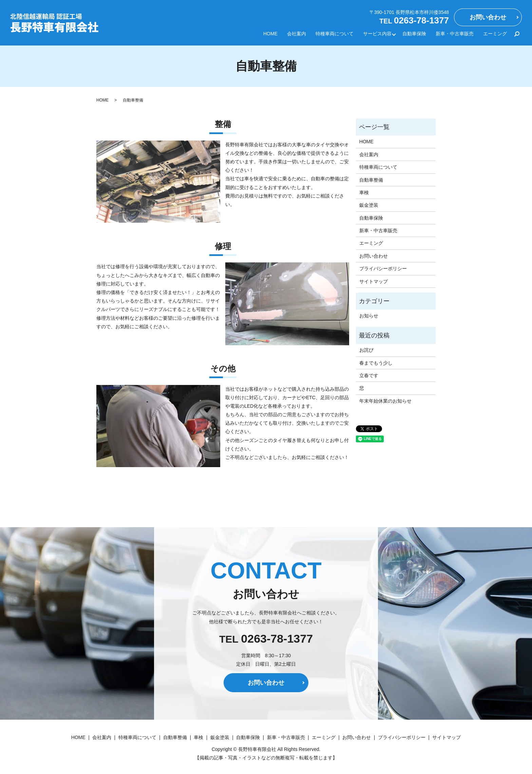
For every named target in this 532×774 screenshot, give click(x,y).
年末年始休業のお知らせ (385, 401)
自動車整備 (371, 180)
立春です (369, 375)
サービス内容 (376, 35)
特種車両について (334, 35)
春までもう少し (376, 363)
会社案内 (296, 35)
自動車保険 (414, 35)
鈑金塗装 (369, 205)
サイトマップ (374, 281)
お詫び (366, 350)
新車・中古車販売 (455, 35)
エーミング (495, 35)
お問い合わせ (488, 17)
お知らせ (369, 316)
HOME (269, 35)
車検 (364, 192)
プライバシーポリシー (383, 269)
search (517, 35)
